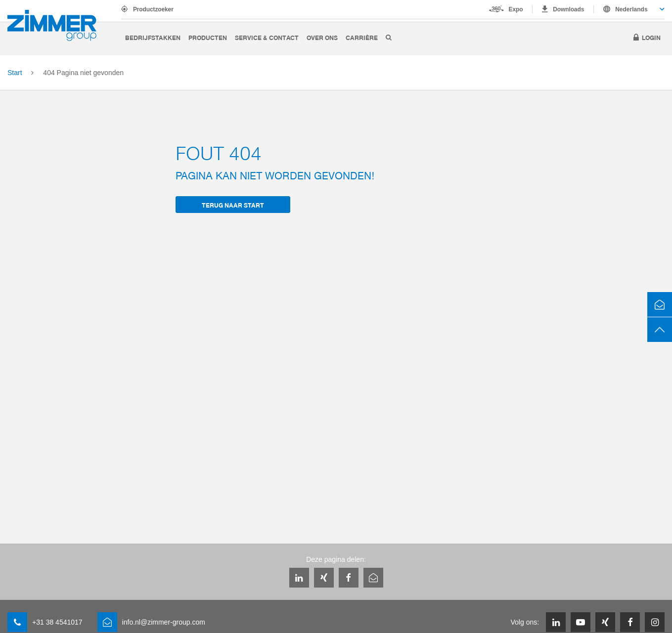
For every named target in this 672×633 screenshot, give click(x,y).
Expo (516, 9)
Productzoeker (153, 9)
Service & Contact (267, 37)
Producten (208, 37)
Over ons (322, 37)
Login (651, 37)
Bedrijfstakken (153, 37)
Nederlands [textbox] (631, 9)
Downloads (568, 9)
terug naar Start (233, 205)
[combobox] (629, 9)
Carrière (362, 37)
